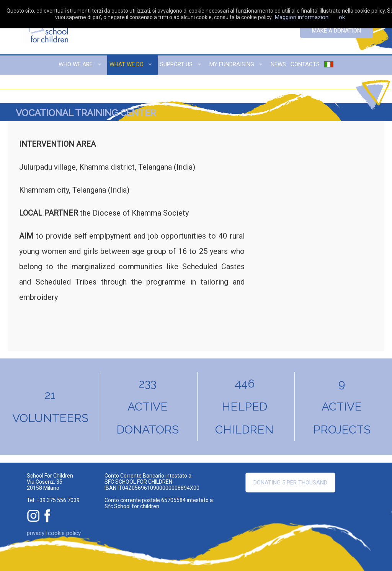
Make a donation (336, 31)
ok (342, 17)
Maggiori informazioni (302, 17)
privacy (36, 533)
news (278, 64)
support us (176, 64)
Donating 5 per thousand (290, 483)
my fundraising (232, 64)
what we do (127, 64)
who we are (76, 64)
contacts (305, 64)
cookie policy (64, 533)
